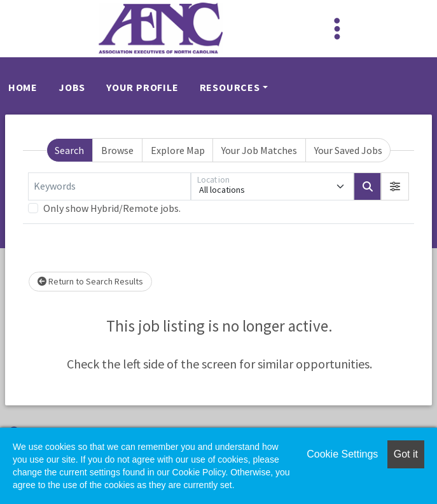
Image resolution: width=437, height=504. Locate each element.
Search (69, 150)
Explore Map (178, 150)
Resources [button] (230, 87)
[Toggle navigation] (337, 29)
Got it (406, 454)
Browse (117, 150)
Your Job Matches (259, 150)
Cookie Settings (342, 454)
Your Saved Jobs (348, 150)
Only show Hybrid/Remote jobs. (112, 208)
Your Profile (142, 87)
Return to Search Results (90, 281)
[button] (395, 186)
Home (23, 87)
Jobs (72, 87)
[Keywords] (109, 186)
